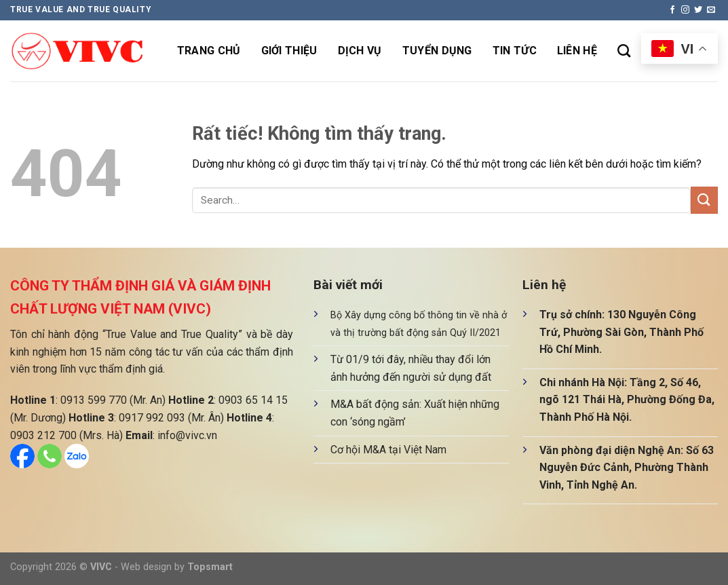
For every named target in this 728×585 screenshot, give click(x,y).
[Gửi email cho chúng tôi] (711, 10)
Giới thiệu (289, 51)
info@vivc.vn (187, 435)
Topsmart (210, 567)
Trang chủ (209, 51)
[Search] (624, 51)
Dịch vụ (360, 51)
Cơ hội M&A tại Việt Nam (388, 450)
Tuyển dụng (437, 51)
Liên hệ (577, 51)
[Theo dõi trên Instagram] (685, 10)
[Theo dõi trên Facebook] (672, 10)
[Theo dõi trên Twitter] (698, 10)
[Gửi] (704, 200)
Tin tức (515, 51)
